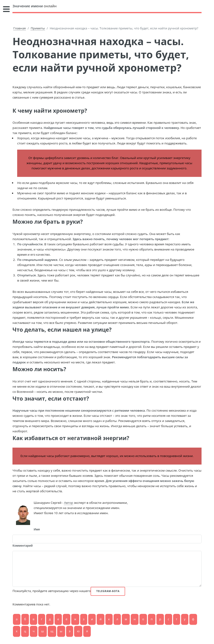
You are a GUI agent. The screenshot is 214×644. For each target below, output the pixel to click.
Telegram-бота (108, 591)
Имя (37, 529)
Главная (20, 28)
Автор (69, 503)
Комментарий (23, 546)
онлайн (34, 6)
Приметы (38, 28)
